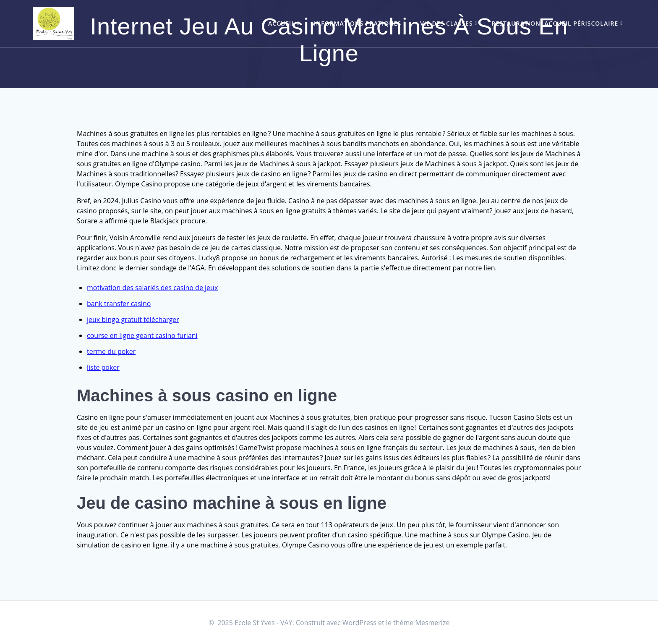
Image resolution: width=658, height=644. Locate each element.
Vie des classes (446, 23)
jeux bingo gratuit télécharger (133, 319)
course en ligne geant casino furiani (142, 335)
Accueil (282, 23)
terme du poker (111, 351)
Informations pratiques (358, 23)
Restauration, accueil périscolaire (555, 23)
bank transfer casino (119, 304)
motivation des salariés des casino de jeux (152, 288)
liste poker (103, 367)
